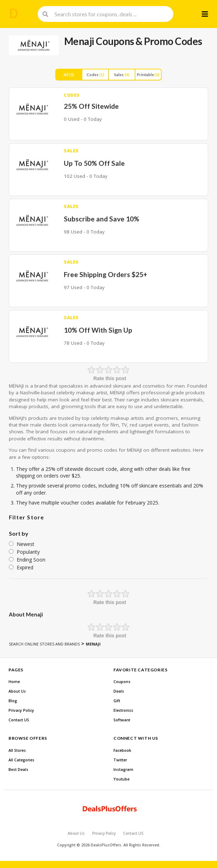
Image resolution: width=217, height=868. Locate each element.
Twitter (120, 760)
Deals (119, 691)
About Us (17, 691)
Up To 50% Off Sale (94, 163)
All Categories (21, 760)
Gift (117, 701)
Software (122, 720)
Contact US (19, 720)
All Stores (17, 750)
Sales (122, 75)
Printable (148, 75)
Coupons (122, 682)
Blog (13, 701)
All (69, 75)
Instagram (123, 770)
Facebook (122, 750)
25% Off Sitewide (91, 106)
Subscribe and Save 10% (102, 219)
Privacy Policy (21, 710)
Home (14, 682)
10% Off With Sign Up (98, 330)
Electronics (123, 710)
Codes (95, 75)
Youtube (121, 779)
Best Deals (18, 770)
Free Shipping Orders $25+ (105, 274)
